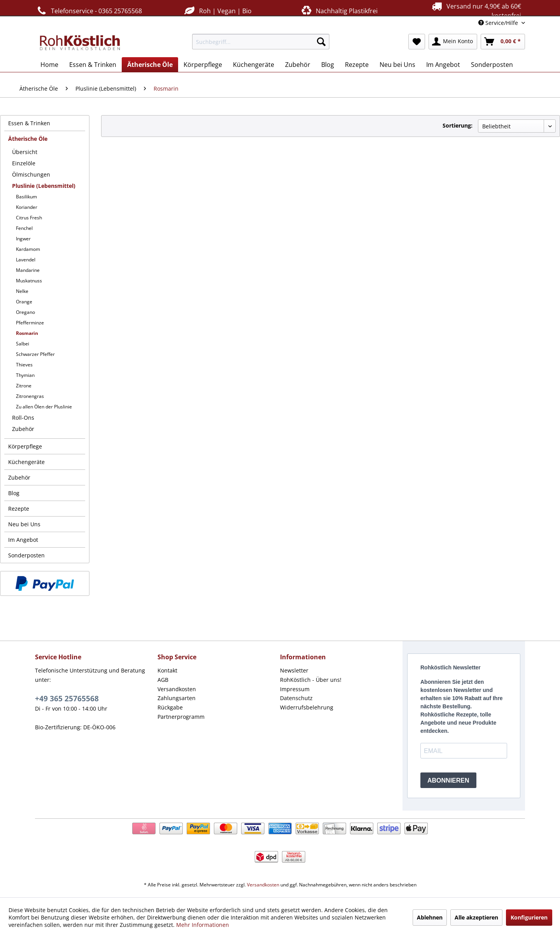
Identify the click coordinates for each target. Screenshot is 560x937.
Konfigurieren (529, 917)
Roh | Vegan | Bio (217, 11)
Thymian (25, 375)
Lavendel (26, 260)
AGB (163, 680)
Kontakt (167, 670)
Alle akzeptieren (476, 917)
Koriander (27, 207)
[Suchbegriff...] (261, 42)
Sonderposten (26, 555)
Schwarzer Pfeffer (35, 354)
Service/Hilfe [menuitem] (499, 23)
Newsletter (294, 670)
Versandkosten (177, 689)
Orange (24, 302)
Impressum (295, 689)
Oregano (25, 312)
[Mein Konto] (453, 42)
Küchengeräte (26, 462)
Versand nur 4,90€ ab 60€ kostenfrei (475, 11)
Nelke (22, 291)
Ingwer (23, 239)
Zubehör (23, 429)
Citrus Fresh (29, 218)
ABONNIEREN (448, 780)
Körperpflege (25, 446)
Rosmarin (27, 333)
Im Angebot (23, 540)
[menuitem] (261, 42)
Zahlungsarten (177, 698)
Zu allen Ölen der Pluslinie (44, 407)
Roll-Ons (23, 418)
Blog (14, 493)
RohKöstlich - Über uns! (311, 680)
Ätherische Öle (28, 139)
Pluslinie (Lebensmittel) (44, 186)
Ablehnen (430, 917)
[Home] (49, 65)
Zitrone (24, 386)
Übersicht (25, 152)
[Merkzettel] (417, 42)
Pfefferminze (30, 323)
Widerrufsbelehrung (307, 707)
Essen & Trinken (29, 123)
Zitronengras (30, 396)
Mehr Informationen (203, 925)
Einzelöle (24, 163)
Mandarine (28, 270)
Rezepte (19, 509)
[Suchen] (321, 42)
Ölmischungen (31, 174)
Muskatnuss (29, 281)
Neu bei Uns (24, 524)
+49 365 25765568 (67, 699)
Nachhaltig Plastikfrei (339, 11)
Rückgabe (170, 707)
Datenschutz (296, 698)
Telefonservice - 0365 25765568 (88, 11)
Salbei (23, 344)
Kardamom (28, 249)
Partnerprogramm (181, 717)
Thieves (24, 365)
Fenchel (24, 228)
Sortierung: (458, 125)
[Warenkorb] (503, 42)
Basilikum (26, 197)
